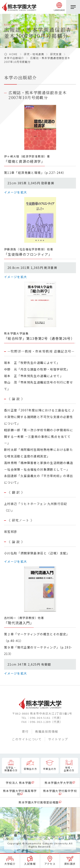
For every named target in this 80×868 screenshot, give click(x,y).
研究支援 (56, 54)
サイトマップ (58, 739)
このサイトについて (27, 739)
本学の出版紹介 (14, 58)
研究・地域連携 (34, 54)
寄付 (25, 731)
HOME (13, 54)
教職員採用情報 (47, 731)
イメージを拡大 (16, 192)
